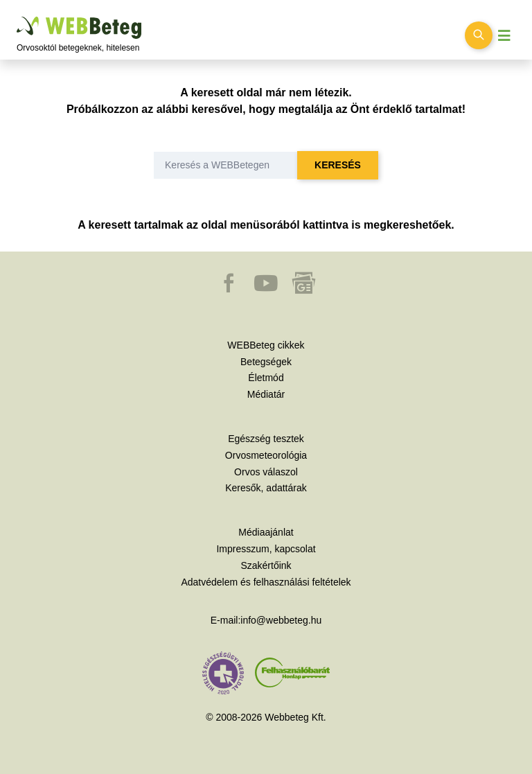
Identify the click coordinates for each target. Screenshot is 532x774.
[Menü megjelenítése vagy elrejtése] (504, 36)
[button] (230, 290)
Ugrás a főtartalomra (17, 17)
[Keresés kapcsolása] (479, 35)
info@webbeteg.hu (281, 620)
